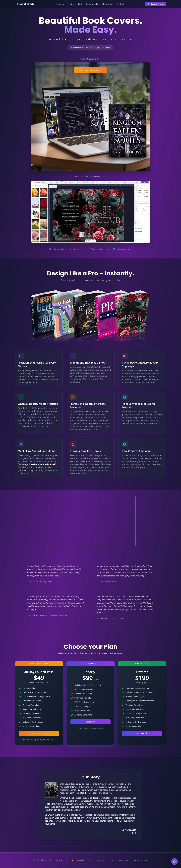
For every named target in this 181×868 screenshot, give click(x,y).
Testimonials (92, 4)
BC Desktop (107, 4)
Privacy (128, 860)
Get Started (90, 722)
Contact (120, 4)
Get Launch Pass (39, 733)
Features (60, 4)
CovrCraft (90, 860)
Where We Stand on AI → (90, 59)
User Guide (81, 860)
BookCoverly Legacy (140, 860)
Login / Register (156, 4)
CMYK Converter (102, 860)
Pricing (71, 4)
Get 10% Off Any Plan (90, 70)
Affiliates (113, 860)
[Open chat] (175, 862)
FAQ (80, 4)
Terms (121, 860)
